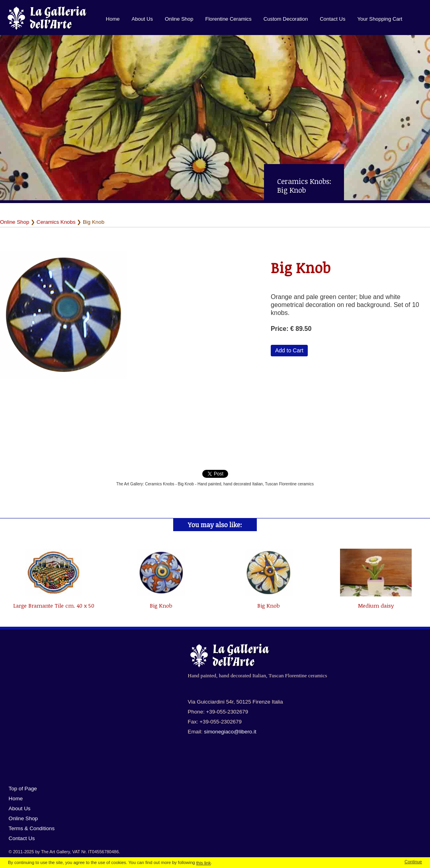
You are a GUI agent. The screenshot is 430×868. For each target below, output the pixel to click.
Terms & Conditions (32, 828)
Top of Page (23, 789)
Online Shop (179, 19)
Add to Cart (289, 350)
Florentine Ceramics (229, 19)
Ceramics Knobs (56, 222)
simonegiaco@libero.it (230, 732)
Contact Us (332, 19)
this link (204, 863)
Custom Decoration (286, 19)
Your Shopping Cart (380, 19)
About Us (142, 19)
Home (113, 19)
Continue (413, 862)
